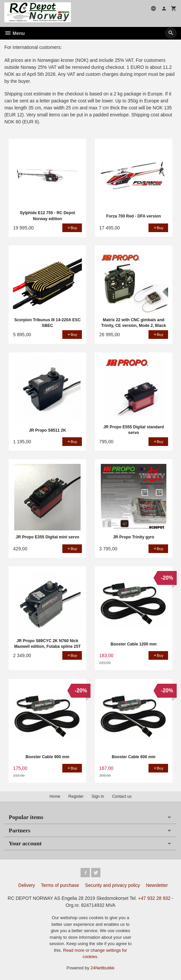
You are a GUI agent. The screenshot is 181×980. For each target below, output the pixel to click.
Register (76, 796)
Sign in (98, 796)
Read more (74, 950)
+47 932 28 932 (154, 898)
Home (55, 796)
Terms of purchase (60, 885)
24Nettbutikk (102, 968)
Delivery (27, 885)
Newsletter (157, 885)
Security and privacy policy (113, 885)
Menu (14, 33)
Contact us (122, 796)
